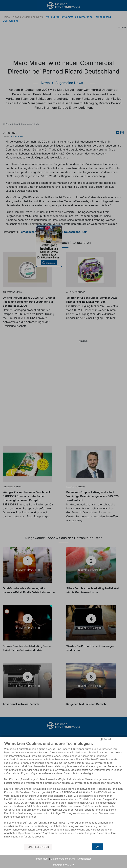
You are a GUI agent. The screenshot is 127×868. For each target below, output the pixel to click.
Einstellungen (38, 847)
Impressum (42, 859)
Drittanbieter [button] (84, 859)
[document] (63, 792)
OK (98, 847)
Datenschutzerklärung (63, 859)
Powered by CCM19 (63, 865)
